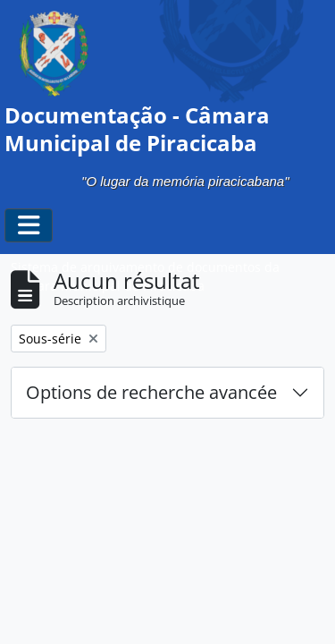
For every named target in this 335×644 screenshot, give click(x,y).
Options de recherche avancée (151, 392)
